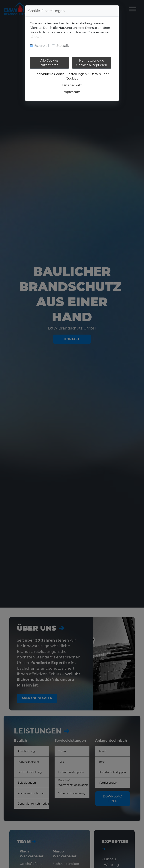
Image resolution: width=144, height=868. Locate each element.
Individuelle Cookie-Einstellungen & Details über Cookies (72, 76)
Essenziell (42, 46)
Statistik (63, 46)
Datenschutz (72, 85)
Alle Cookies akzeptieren (49, 63)
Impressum (72, 92)
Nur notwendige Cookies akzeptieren (92, 63)
